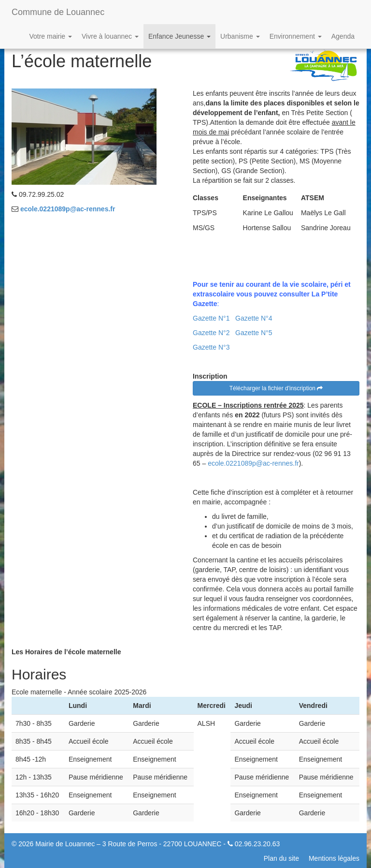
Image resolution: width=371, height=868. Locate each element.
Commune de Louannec (58, 12)
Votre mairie (50, 36)
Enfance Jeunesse (179, 36)
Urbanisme (240, 36)
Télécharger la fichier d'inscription (276, 388)
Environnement (296, 36)
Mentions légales (334, 858)
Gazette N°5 (254, 333)
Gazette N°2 (211, 333)
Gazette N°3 (211, 347)
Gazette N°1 (211, 318)
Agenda (343, 36)
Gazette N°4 (254, 318)
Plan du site (281, 858)
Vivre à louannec (110, 36)
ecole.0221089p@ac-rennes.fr (68, 209)
